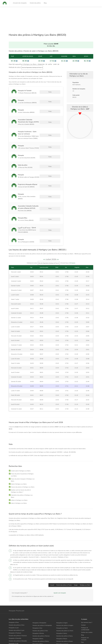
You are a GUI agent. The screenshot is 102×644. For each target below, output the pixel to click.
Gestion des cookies (87, 624)
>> (58, 251)
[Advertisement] (48, 18)
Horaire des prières (35, 3)
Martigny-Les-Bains (85, 576)
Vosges (76, 576)
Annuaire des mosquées (20, 3)
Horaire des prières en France (64, 576)
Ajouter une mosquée (60, 584)
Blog (45, 3)
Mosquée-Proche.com (16, 602)
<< (44, 251)
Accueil (52, 576)
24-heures (72, 254)
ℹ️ (14, 61)
